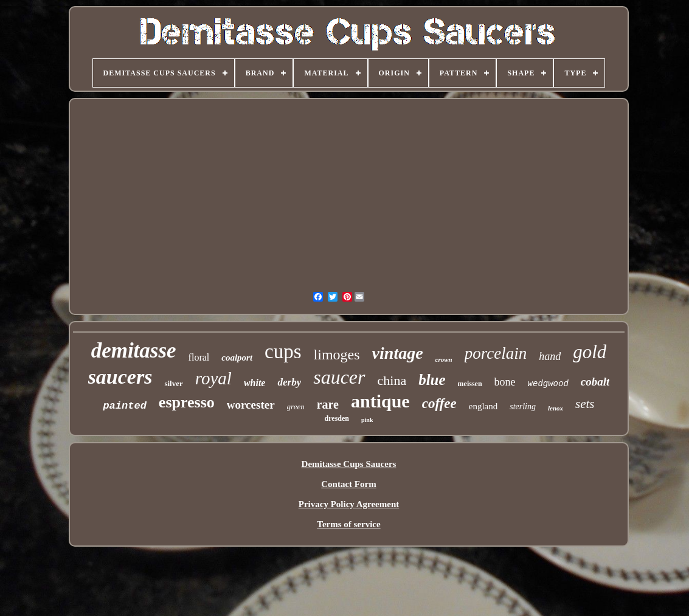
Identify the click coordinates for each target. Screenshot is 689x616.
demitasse (134, 351)
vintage (398, 353)
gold (590, 352)
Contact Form (348, 484)
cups (283, 351)
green (296, 407)
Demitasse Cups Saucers (349, 464)
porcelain (496, 353)
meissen (470, 384)
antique (380, 401)
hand (550, 356)
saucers (120, 377)
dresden (337, 418)
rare (328, 404)
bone (505, 382)
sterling (523, 407)
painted (124, 406)
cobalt (595, 382)
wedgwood (548, 384)
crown (444, 359)
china (392, 380)
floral (199, 357)
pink (367, 420)
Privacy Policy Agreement (349, 504)
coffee (439, 403)
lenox (556, 408)
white (255, 383)
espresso (187, 402)
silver (173, 383)
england (483, 406)
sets (585, 404)
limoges (337, 355)
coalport (237, 358)
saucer (339, 377)
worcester (251, 405)
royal (213, 378)
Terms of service (348, 524)
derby (289, 382)
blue (432, 380)
